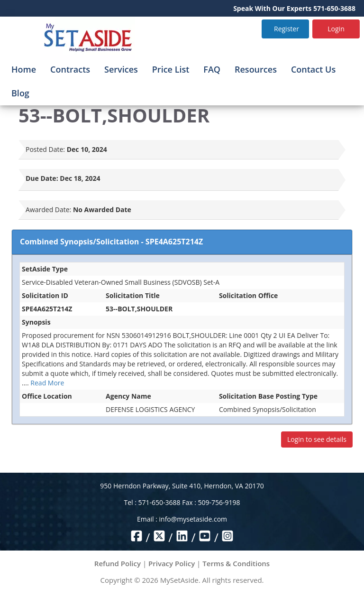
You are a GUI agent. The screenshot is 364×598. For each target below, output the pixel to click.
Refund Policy (118, 563)
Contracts (70, 69)
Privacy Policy (172, 563)
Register (287, 29)
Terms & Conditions (236, 563)
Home (24, 69)
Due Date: (42, 178)
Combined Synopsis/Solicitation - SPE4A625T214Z (111, 242)
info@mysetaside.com (193, 519)
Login (336, 29)
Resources (256, 69)
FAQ (212, 69)
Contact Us (313, 69)
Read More (47, 383)
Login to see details (317, 439)
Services (121, 69)
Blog (20, 93)
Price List (171, 69)
